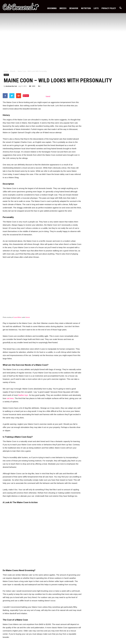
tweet (48, 96)
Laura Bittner (18, 317)
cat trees (10, 398)
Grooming (52, 8)
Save (27, 96)
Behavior (74, 8)
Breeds (63, 8)
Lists (96, 8)
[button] (120, 8)
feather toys (23, 395)
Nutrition (86, 8)
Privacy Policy (109, 8)
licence (28, 317)
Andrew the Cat (11, 86)
